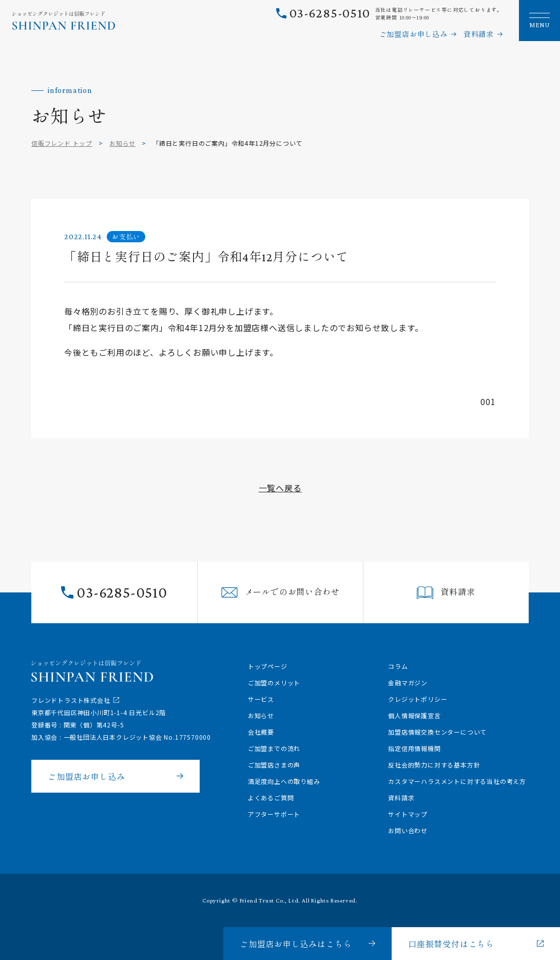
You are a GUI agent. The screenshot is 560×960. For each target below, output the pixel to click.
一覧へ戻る (280, 488)
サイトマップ (408, 814)
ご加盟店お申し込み (413, 34)
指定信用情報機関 (414, 748)
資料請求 (479, 34)
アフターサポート (274, 814)
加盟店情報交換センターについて (437, 732)
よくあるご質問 (271, 798)
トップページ (268, 666)
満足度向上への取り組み (284, 781)
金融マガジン (408, 683)
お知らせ (122, 143)
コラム (398, 666)
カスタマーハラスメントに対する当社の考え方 (457, 781)
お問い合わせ (408, 830)
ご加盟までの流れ (274, 748)
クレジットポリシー (418, 699)
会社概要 (261, 732)
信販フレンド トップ (62, 143)
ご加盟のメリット (274, 683)
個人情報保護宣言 (414, 715)
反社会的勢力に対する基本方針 (434, 765)
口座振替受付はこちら (451, 944)
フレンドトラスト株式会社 (71, 700)
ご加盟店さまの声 (274, 765)
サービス (261, 699)
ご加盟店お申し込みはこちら (296, 944)
